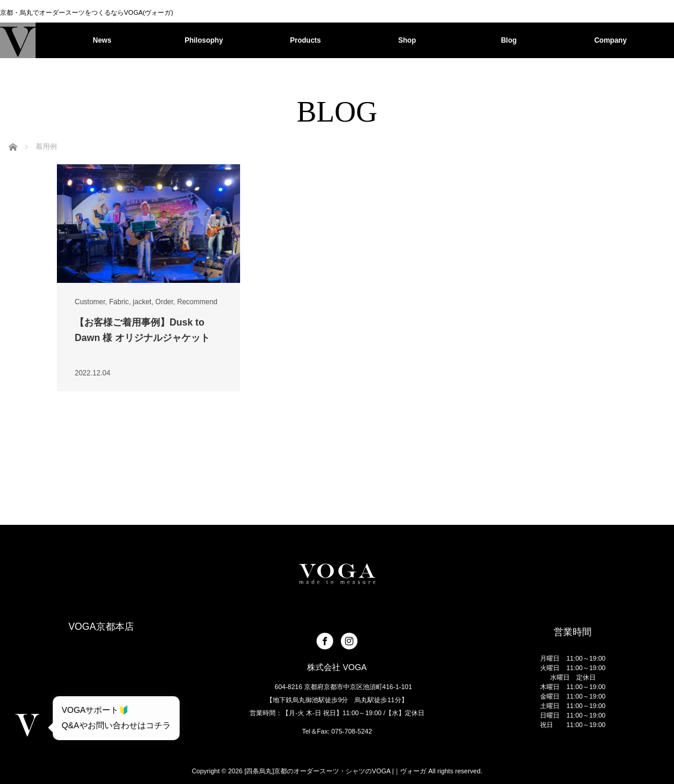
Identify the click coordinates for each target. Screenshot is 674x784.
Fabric (119, 302)
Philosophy (204, 40)
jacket (142, 302)
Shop (407, 40)
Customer (90, 302)
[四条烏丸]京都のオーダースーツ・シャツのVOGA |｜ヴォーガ (335, 771)
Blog (509, 40)
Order (164, 302)
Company (610, 40)
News (102, 40)
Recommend (197, 302)
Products (305, 40)
